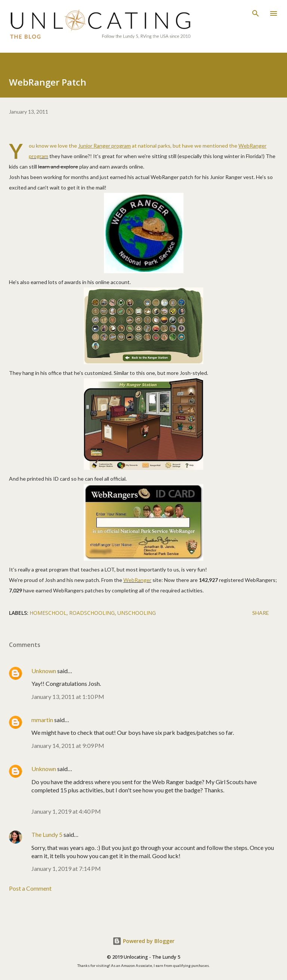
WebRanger (137, 580)
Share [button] (261, 613)
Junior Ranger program (104, 146)
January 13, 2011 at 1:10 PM (68, 697)
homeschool (48, 613)
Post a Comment (30, 888)
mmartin (42, 720)
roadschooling (92, 613)
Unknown (44, 671)
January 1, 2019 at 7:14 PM (66, 868)
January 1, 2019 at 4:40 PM (66, 811)
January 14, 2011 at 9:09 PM (68, 745)
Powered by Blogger (143, 941)
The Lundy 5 (47, 834)
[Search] (256, 13)
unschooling (137, 613)
